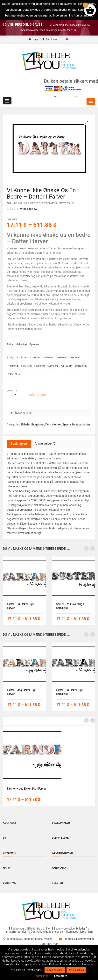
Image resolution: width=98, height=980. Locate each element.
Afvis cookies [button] (76, 970)
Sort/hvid (10, 883)
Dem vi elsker (53, 424)
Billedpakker (61, 823)
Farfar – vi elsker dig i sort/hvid (70, 692)
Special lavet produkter (76, 424)
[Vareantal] (16, 395)
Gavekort (10, 853)
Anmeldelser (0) (46, 444)
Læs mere (61, 976)
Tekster (58, 883)
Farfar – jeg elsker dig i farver (22, 692)
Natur (7, 868)
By (5, 838)
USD (67, 39)
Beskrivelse (19, 444)
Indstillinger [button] (42, 976)
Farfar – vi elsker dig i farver (21, 606)
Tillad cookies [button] (55, 970)
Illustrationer (63, 853)
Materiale (12, 339)
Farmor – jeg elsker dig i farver (26, 789)
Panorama (59, 868)
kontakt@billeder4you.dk (80, 939)
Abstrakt (10, 823)
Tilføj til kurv (37, 395)
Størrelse (12, 352)
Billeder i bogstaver (33, 424)
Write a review (28, 209)
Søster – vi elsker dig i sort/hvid (70, 606)
